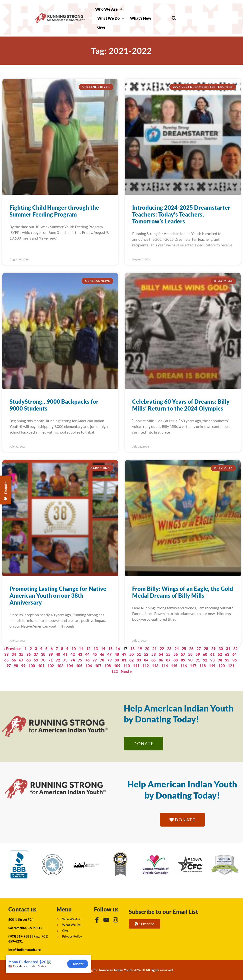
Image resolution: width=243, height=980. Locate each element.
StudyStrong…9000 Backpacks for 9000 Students (54, 405)
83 (139, 660)
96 (234, 660)
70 (43, 660)
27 (199, 649)
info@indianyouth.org (24, 950)
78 (102, 660)
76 (87, 660)
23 (169, 649)
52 (146, 654)
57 (183, 654)
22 (162, 649)
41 (65, 654)
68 (28, 660)
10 (74, 649)
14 (103, 649)
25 (184, 649)
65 (6, 660)
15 (110, 649)
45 (95, 654)
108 (108, 666)
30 (221, 649)
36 (28, 654)
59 (198, 654)
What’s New (141, 18)
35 (21, 654)
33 (6, 654)
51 (139, 654)
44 (87, 654)
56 (176, 654)
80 (117, 660)
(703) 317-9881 (20, 936)
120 (222, 666)
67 (21, 660)
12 (88, 649)
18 (132, 649)
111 (136, 666)
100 (32, 666)
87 (168, 660)
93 (212, 660)
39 (51, 654)
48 (117, 654)
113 (155, 666)
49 (124, 654)
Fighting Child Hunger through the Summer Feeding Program (54, 211)
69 (36, 660)
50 (131, 654)
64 (234, 654)
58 (190, 654)
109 (117, 666)
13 (96, 649)
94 (220, 660)
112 (146, 666)
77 (95, 660)
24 (177, 649)
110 (127, 666)
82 (131, 660)
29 (213, 649)
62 (220, 654)
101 (41, 666)
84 (146, 660)
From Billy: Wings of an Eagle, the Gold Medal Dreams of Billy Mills (183, 592)
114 (165, 666)
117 (193, 666)
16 (118, 649)
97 (9, 666)
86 (161, 660)
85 (154, 660)
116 (184, 666)
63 (227, 654)
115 (174, 666)
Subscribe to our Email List (164, 912)
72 (58, 660)
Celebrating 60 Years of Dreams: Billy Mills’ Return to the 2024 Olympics (181, 405)
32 (235, 649)
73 (65, 660)
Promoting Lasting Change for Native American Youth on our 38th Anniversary (58, 595)
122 (114, 671)
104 (70, 666)
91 (198, 660)
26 (191, 649)
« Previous (12, 649)
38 (43, 654)
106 (89, 666)
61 (212, 654)
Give (101, 27)
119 (212, 666)
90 (190, 660)
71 (51, 660)
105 (79, 666)
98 (16, 666)
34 (14, 654)
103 (60, 666)
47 (109, 654)
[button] (174, 18)
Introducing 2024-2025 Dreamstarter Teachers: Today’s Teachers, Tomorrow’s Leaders (181, 214)
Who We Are (109, 9)
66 (14, 660)
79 (109, 660)
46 (102, 654)
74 (73, 660)
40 (58, 654)
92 (205, 660)
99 (23, 666)
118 (203, 666)
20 (147, 649)
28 (206, 649)
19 (140, 649)
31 (228, 649)
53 (154, 654)
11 (81, 649)
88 (176, 660)
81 (124, 660)
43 (80, 654)
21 (154, 649)
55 (168, 654)
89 (183, 660)
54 (161, 654)
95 (227, 660)
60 (205, 654)
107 (98, 666)
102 (51, 666)
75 (80, 660)
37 (36, 654)
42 (73, 654)
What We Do (111, 18)
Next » (126, 671)
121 (231, 666)
